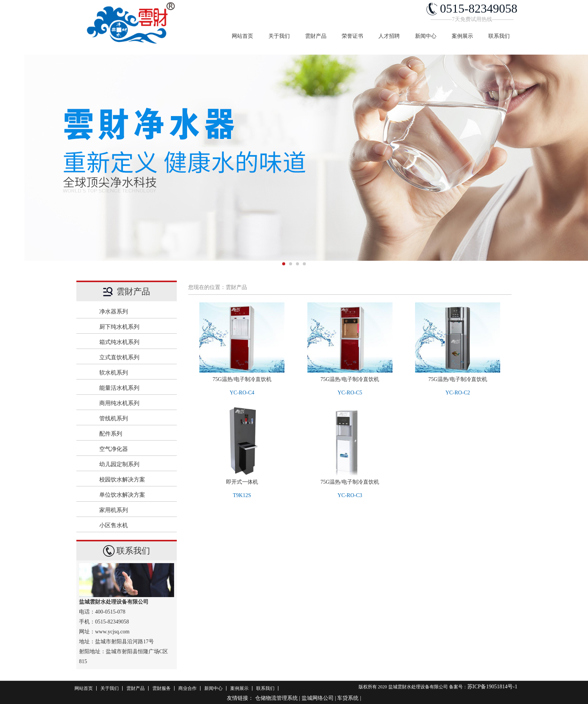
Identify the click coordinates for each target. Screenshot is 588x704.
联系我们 (499, 36)
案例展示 (462, 36)
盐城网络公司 (318, 698)
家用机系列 (134, 510)
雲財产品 (316, 36)
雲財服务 (162, 688)
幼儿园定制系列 (134, 464)
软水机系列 (134, 373)
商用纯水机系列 (134, 403)
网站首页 (242, 36)
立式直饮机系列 (134, 357)
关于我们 (279, 36)
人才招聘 (389, 36)
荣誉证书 (352, 36)
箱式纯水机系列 (134, 342)
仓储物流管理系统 (276, 698)
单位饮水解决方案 (134, 495)
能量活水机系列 (134, 388)
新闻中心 (426, 36)
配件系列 (134, 434)
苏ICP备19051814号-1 (492, 687)
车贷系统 (348, 698)
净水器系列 (134, 312)
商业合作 (187, 688)
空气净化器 (134, 449)
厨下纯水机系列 (134, 327)
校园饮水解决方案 (134, 480)
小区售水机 (134, 525)
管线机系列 (134, 418)
